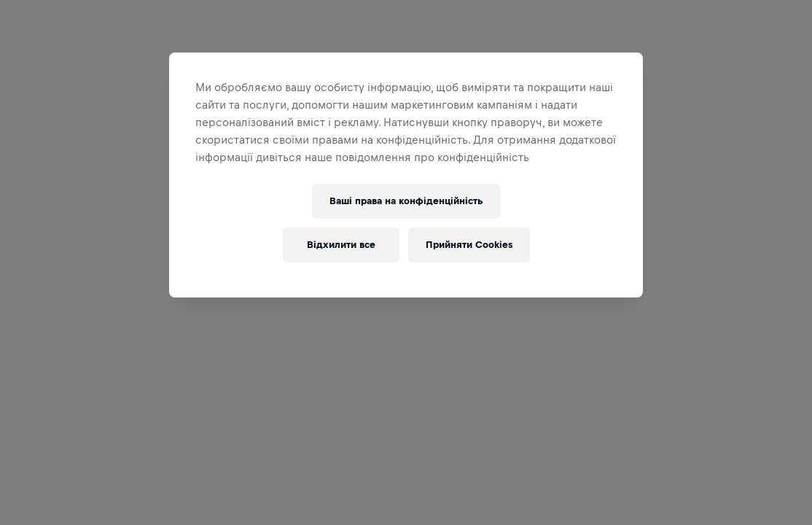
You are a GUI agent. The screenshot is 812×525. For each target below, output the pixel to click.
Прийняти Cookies (469, 245)
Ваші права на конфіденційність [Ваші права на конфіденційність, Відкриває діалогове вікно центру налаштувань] (406, 201)
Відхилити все (341, 245)
